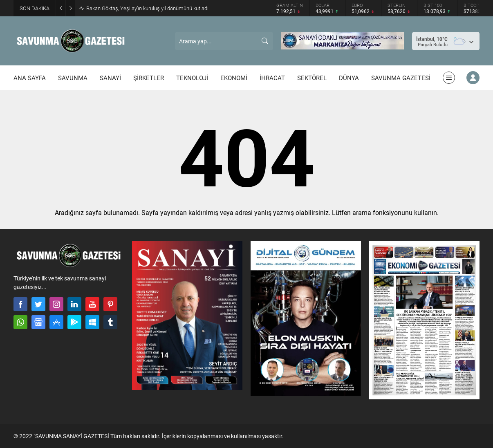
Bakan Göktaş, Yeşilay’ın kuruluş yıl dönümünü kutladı (147, 8)
